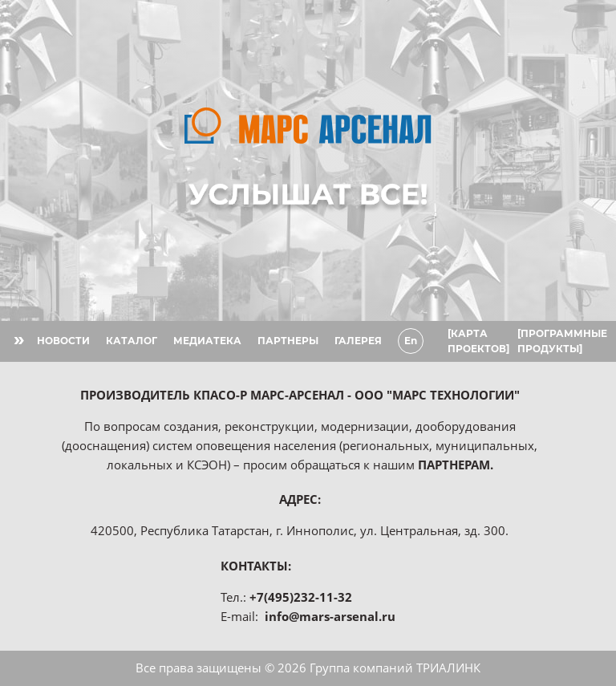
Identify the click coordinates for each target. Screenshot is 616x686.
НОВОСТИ (63, 341)
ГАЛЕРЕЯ (358, 341)
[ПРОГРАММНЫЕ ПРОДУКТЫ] (562, 341)
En (411, 341)
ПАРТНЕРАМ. (456, 465)
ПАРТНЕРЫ (288, 341)
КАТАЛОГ (132, 341)
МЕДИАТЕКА (207, 341)
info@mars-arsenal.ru (330, 616)
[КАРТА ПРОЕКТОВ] (478, 341)
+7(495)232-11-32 (301, 597)
